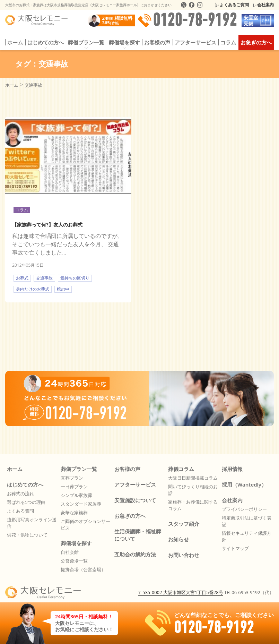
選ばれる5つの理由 (26, 502)
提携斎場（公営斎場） (83, 569)
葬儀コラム (181, 469)
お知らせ (178, 539)
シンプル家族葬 (76, 495)
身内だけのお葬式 (33, 289)
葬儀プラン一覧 (86, 42)
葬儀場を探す (124, 42)
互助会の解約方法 (135, 554)
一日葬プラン (74, 487)
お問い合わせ (184, 555)
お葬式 (22, 278)
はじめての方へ (46, 42)
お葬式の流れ (20, 493)
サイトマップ (235, 548)
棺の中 (63, 289)
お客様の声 (157, 42)
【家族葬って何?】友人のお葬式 (47, 225)
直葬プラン (72, 478)
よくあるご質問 (234, 5)
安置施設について (135, 500)
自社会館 (70, 552)
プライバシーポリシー (244, 509)
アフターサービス (195, 42)
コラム (228, 42)
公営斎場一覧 (74, 561)
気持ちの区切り (75, 278)
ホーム (15, 42)
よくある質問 (20, 511)
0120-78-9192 (187, 20)
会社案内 (265, 5)
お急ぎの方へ (256, 42)
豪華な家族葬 (74, 513)
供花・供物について (27, 535)
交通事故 (44, 278)
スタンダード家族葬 (81, 504)
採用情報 (232, 469)
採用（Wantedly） (244, 484)
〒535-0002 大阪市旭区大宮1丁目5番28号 (180, 592)
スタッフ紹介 (184, 524)
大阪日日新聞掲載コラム (193, 478)
